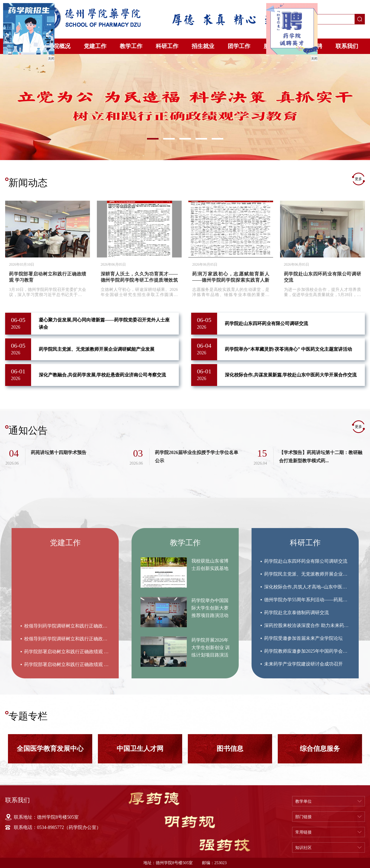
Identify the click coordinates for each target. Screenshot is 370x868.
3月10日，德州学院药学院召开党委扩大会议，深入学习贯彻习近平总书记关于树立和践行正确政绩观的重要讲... (48, 292)
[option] (185, 107)
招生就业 (203, 46)
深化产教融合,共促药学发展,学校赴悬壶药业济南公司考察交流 (102, 375)
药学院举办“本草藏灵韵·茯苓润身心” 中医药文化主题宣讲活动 (288, 349)
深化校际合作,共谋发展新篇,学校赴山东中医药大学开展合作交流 (291, 375)
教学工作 (131, 46)
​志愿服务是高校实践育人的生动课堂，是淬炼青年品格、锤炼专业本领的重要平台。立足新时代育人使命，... (231, 292)
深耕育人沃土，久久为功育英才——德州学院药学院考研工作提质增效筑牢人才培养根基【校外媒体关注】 (139, 280)
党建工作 (95, 46)
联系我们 (347, 46)
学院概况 (59, 46)
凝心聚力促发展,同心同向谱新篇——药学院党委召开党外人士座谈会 (104, 324)
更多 (358, 179)
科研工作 (167, 46)
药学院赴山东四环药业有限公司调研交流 (266, 324)
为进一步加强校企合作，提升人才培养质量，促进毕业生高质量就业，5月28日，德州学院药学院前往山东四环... (322, 292)
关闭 (50, 58)
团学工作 (239, 46)
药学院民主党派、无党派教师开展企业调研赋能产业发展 (97, 349)
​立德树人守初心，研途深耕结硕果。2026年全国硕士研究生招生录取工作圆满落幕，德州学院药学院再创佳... (139, 292)
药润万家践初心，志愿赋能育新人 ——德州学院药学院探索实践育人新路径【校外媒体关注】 (231, 280)
